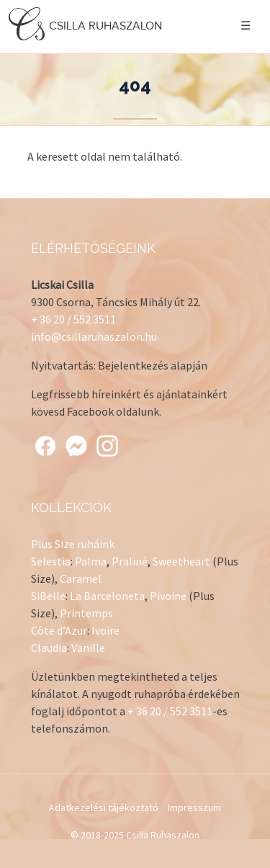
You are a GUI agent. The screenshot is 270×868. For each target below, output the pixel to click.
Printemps (86, 613)
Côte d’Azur (59, 630)
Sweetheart (181, 561)
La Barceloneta (107, 596)
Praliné (130, 561)
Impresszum (194, 807)
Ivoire (105, 630)
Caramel (81, 578)
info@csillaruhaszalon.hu (94, 336)
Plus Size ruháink (73, 544)
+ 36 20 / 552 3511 (73, 319)
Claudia (49, 648)
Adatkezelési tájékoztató (104, 807)
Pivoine (168, 596)
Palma (91, 561)
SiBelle (48, 596)
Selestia (51, 561)
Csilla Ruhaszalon (87, 26)
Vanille (88, 648)
